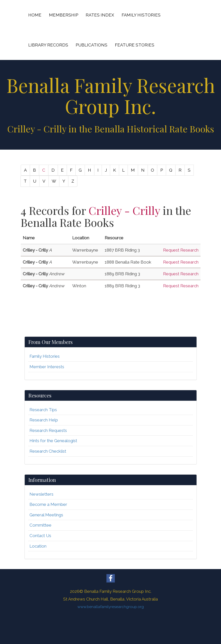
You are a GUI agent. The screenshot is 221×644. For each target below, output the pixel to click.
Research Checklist (48, 451)
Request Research (181, 250)
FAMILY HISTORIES (141, 15)
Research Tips (43, 410)
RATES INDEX (100, 15)
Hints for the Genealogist (53, 441)
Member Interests (47, 367)
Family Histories (45, 356)
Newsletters (41, 494)
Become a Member (48, 504)
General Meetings (46, 515)
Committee (40, 525)
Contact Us (40, 536)
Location (38, 546)
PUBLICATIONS (92, 45)
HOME (35, 15)
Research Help (44, 420)
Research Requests (48, 430)
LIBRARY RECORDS (48, 45)
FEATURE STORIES (135, 45)
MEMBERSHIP (64, 15)
